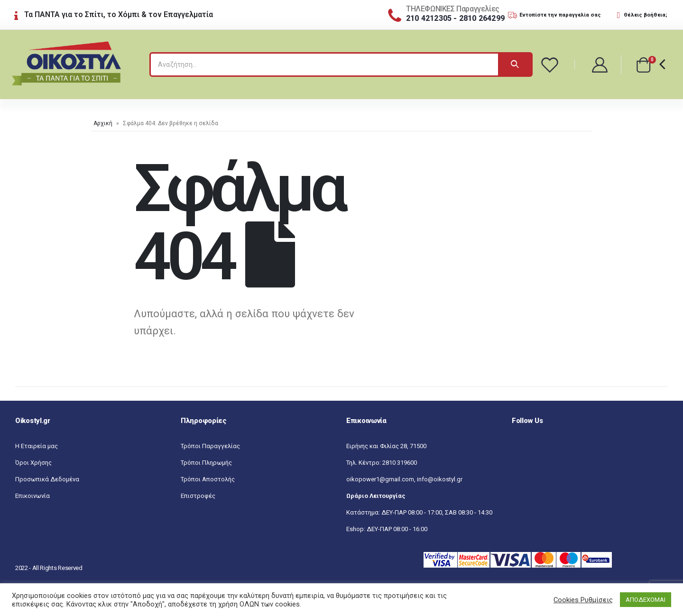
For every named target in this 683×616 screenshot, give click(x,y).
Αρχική (103, 123)
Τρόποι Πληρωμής (206, 463)
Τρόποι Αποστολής (208, 479)
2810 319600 (400, 463)
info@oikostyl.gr (440, 479)
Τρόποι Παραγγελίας (210, 446)
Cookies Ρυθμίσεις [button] (583, 600)
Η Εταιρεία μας (37, 446)
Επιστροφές (198, 496)
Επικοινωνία (32, 496)
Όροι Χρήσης (33, 463)
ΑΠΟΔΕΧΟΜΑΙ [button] (646, 600)
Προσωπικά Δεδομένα (47, 479)
